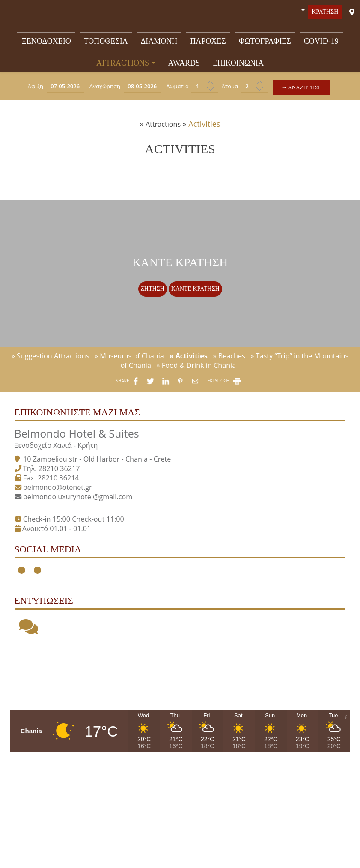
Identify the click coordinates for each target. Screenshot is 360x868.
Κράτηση (324, 16)
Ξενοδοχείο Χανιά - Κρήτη (63, 495)
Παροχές (208, 42)
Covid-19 (321, 42)
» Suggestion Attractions (51, 392)
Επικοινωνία (238, 65)
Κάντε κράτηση (197, 311)
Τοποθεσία (106, 42)
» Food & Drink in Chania (196, 402)
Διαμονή (159, 42)
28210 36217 (66, 518)
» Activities (188, 392)
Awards (184, 65)
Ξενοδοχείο (46, 42)
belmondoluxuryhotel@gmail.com (85, 546)
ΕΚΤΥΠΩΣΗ (225, 417)
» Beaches (229, 392)
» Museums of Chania (129, 392)
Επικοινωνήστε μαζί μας (84, 455)
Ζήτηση (151, 311)
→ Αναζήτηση (308, 90)
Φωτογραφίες (265, 42)
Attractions (126, 65)
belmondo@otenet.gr (64, 537)
